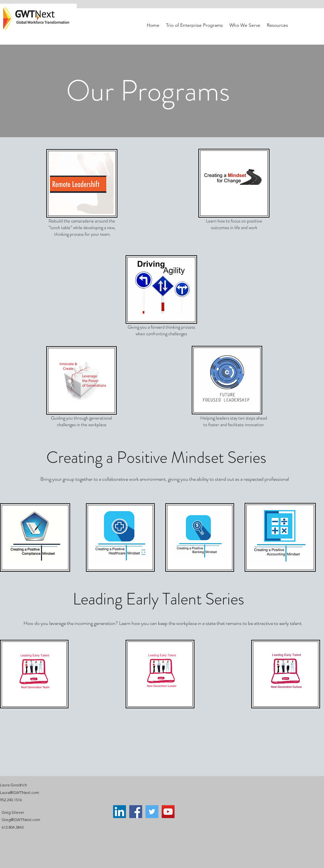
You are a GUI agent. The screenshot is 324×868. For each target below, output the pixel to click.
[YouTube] (168, 812)
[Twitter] (152, 812)
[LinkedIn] (120, 812)
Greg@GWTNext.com (21, 820)
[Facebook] (136, 812)
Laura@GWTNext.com (20, 792)
